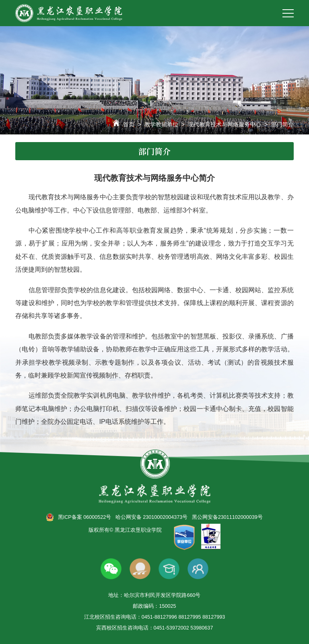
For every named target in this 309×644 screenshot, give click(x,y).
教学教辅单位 (161, 124)
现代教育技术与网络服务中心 (225, 124)
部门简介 (282, 124)
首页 (129, 124)
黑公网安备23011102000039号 (227, 517)
